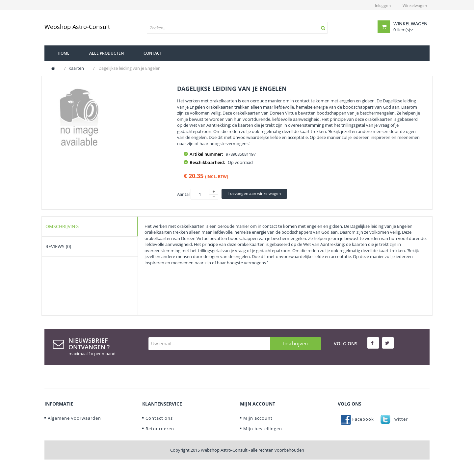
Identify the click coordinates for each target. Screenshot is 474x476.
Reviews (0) (58, 246)
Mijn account (258, 418)
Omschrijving (62, 226)
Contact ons (159, 418)
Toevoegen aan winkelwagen (254, 193)
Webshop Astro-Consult (77, 27)
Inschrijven (295, 343)
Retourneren (160, 429)
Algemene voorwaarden (74, 418)
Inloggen (383, 5)
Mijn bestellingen (263, 429)
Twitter (394, 419)
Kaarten (76, 68)
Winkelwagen (415, 5)
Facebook (357, 419)
